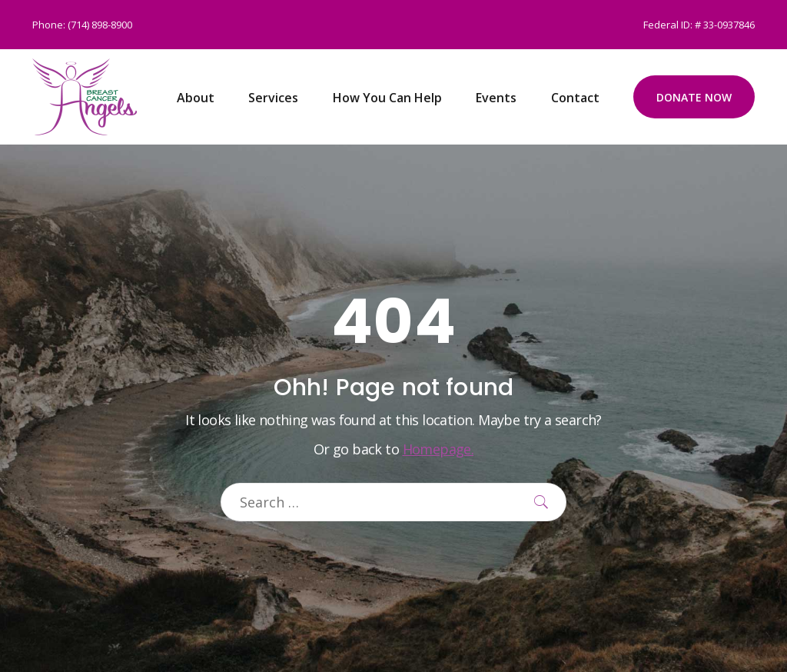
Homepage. (438, 449)
